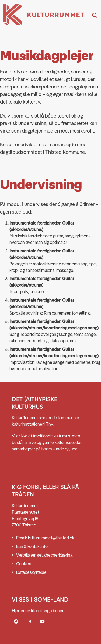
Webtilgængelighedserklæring (44, 555)
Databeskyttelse (31, 572)
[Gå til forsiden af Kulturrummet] (42, 16)
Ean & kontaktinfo (32, 546)
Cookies (24, 564)
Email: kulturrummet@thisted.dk (45, 538)
